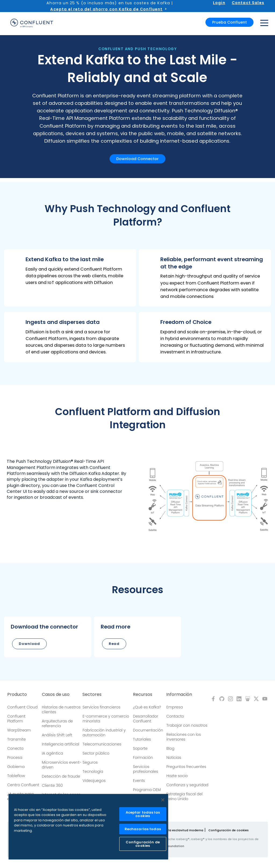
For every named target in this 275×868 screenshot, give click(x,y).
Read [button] (114, 644)
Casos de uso (56, 695)
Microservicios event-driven (62, 765)
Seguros (90, 762)
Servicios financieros (101, 707)
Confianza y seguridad (187, 785)
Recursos (143, 695)
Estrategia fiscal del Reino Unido (184, 796)
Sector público (96, 753)
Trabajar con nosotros (187, 725)
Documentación (148, 730)
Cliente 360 (52, 785)
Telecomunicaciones (102, 744)
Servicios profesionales (145, 769)
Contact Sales (248, 3)
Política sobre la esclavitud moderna (175, 830)
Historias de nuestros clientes (61, 710)
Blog (170, 748)
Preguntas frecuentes (186, 767)
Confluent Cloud (22, 707)
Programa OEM (147, 790)
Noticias (174, 758)
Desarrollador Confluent (146, 719)
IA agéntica (53, 753)
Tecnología (93, 771)
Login (219, 3)
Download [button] (29, 644)
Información (179, 695)
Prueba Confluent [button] (229, 22)
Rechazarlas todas (143, 829)
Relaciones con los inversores (184, 737)
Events (139, 781)
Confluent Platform (16, 719)
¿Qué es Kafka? (147, 707)
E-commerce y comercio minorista (106, 719)
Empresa (174, 707)
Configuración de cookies (229, 830)
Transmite (17, 739)
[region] (88, 827)
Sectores (92, 695)
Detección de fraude (61, 776)
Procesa (15, 758)
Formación (143, 758)
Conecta (15, 748)
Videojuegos (94, 781)
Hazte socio (177, 776)
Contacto (175, 716)
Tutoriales (142, 739)
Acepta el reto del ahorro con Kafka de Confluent (106, 9)
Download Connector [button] (137, 159)
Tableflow (16, 776)
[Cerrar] (163, 800)
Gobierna (16, 767)
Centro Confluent (23, 785)
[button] (70, 278)
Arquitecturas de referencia (57, 723)
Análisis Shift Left (57, 735)
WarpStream (19, 730)
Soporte (140, 748)
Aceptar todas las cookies (143, 814)
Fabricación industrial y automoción (104, 733)
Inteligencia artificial (61, 744)
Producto (17, 695)
